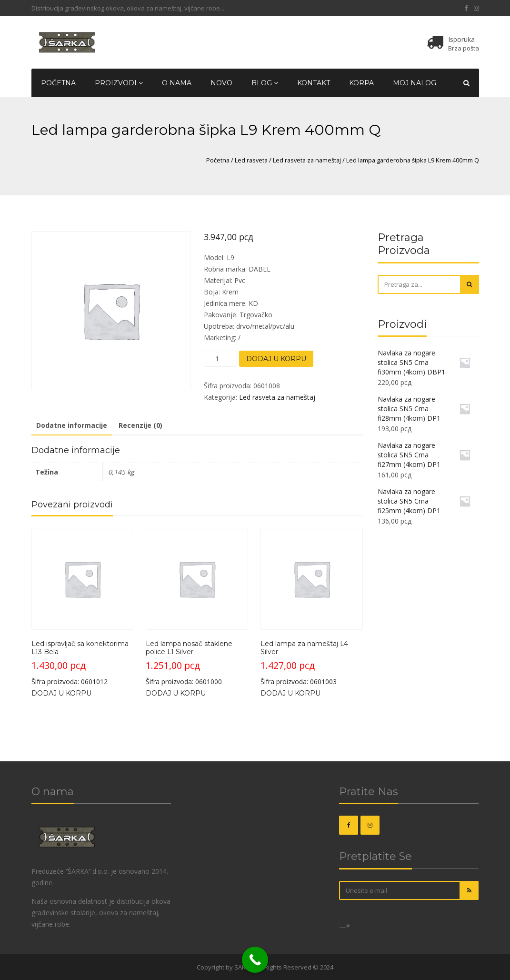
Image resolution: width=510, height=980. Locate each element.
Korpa (361, 83)
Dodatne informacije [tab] (72, 425)
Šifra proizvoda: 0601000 (197, 607)
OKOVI (186, 967)
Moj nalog (415, 83)
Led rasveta (251, 160)
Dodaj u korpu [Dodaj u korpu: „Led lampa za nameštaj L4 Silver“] (290, 693)
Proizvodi (119, 83)
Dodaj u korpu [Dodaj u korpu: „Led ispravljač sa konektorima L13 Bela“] (61, 693)
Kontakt (314, 83)
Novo (221, 83)
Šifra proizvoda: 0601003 (311, 607)
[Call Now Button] (255, 960)
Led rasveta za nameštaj (307, 160)
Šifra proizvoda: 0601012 (82, 607)
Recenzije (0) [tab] (140, 425)
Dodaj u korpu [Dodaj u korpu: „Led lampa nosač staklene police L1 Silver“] (176, 693)
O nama (177, 83)
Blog (265, 83)
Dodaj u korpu (276, 359)
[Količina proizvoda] (220, 359)
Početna (58, 83)
